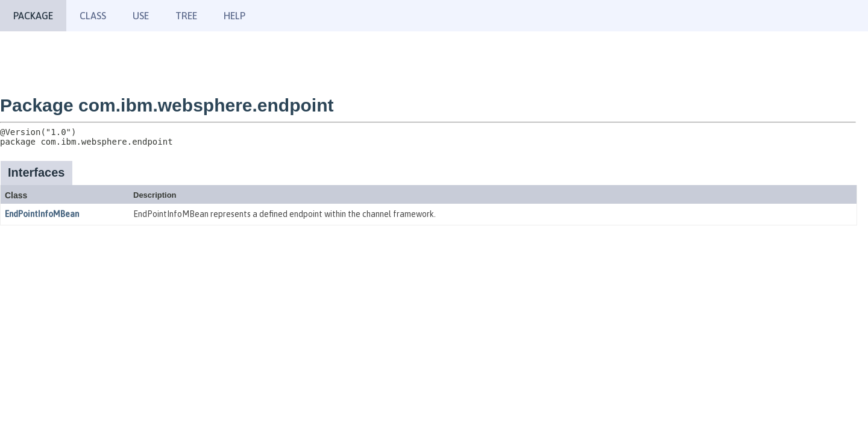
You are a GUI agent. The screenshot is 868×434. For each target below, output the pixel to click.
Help (234, 16)
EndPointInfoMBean (42, 214)
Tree (186, 16)
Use (141, 16)
